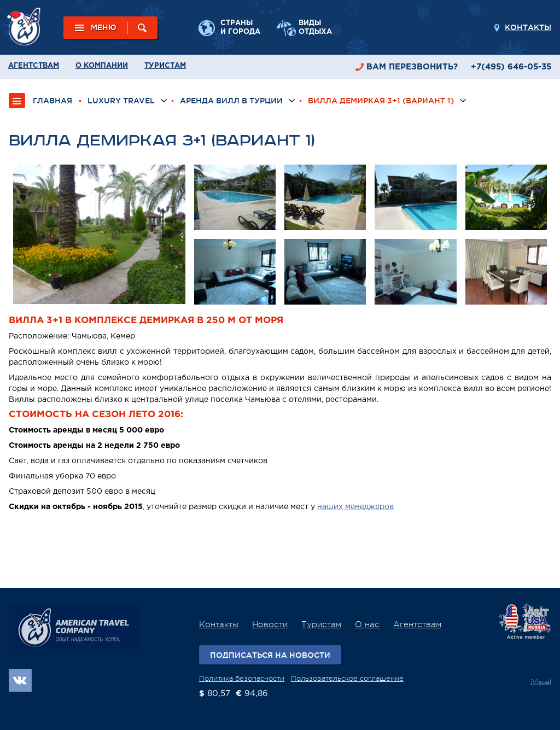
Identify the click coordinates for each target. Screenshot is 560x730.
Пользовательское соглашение (347, 678)
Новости (270, 625)
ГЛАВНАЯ (52, 101)
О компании (102, 66)
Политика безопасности (242, 678)
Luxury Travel (121, 101)
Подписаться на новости (270, 655)
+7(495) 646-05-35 (511, 67)
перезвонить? (412, 67)
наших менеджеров (355, 507)
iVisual (541, 682)
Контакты (528, 27)
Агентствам (34, 66)
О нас (367, 625)
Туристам (165, 66)
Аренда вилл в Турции (231, 101)
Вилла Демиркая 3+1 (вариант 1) (381, 101)
